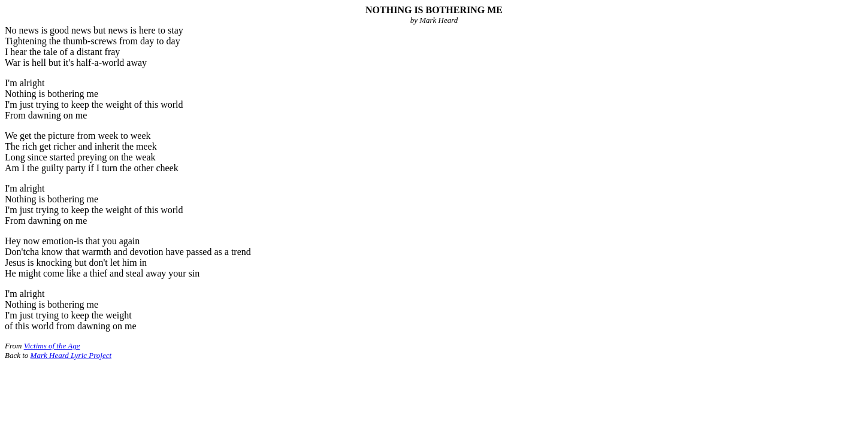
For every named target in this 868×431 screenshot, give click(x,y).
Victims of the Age (52, 346)
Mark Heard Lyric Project (71, 355)
